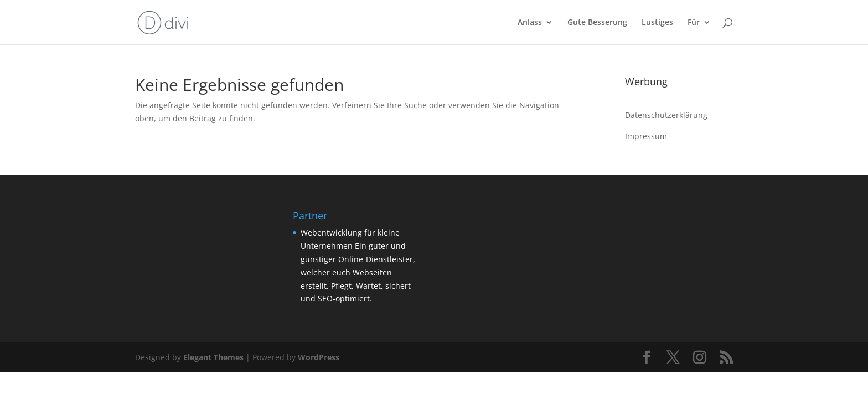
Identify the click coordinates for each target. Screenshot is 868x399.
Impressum (646, 136)
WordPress (319, 357)
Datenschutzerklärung (666, 115)
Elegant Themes (213, 357)
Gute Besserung (597, 23)
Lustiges (657, 23)
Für (694, 23)
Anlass (530, 23)
